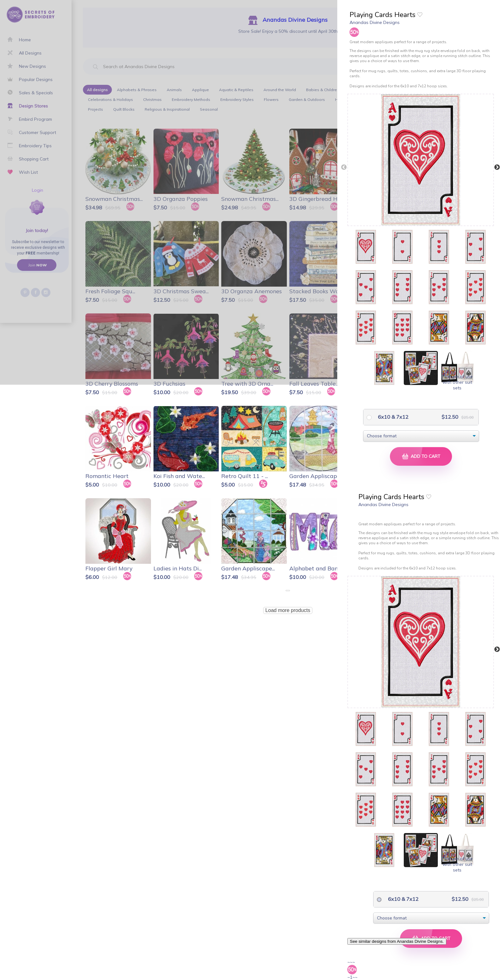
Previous (344, 167)
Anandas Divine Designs (375, 22)
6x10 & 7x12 (393, 417)
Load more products (288, 610)
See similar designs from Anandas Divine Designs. (397, 941)
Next (497, 167)
